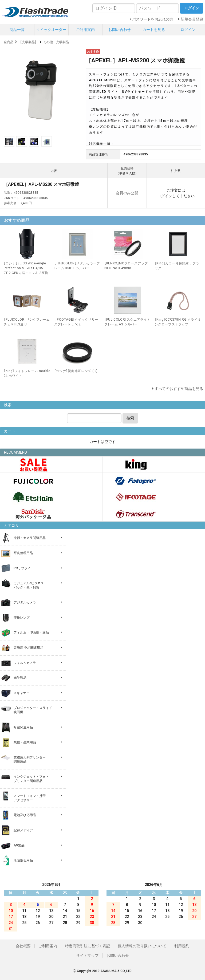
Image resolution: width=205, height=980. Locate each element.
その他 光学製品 (56, 42)
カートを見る (154, 30)
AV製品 (19, 845)
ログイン (188, 30)
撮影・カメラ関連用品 (30, 538)
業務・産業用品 (25, 742)
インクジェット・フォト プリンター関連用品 (31, 779)
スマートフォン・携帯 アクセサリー (30, 798)
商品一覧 (17, 30)
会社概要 (23, 946)
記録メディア (23, 830)
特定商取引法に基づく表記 (88, 946)
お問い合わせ (120, 30)
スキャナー (22, 693)
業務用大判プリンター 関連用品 (30, 760)
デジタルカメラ (25, 602)
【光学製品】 (28, 42)
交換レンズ (22, 618)
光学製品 (20, 678)
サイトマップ (87, 955)
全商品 (9, 42)
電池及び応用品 (25, 815)
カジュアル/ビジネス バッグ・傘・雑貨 (29, 585)
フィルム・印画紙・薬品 (31, 632)
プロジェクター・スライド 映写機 (33, 710)
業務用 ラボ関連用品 (28, 648)
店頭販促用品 (23, 860)
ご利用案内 (85, 30)
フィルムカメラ (25, 663)
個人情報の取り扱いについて (142, 946)
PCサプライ (22, 568)
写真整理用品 (23, 553)
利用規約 (182, 946)
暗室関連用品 (23, 727)
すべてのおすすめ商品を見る (179, 389)
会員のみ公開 (127, 193)
